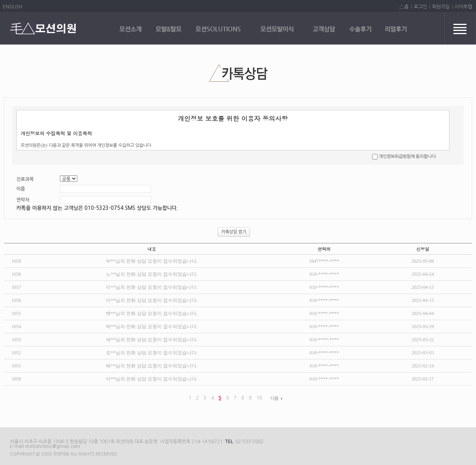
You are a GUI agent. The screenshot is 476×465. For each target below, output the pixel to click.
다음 (278, 399)
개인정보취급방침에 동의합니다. (408, 157)
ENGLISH (12, 7)
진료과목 (25, 179)
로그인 (420, 7)
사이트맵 (463, 7)
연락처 (23, 200)
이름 (21, 189)
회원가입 (441, 7)
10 (259, 398)
